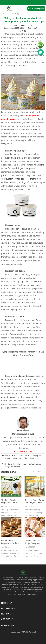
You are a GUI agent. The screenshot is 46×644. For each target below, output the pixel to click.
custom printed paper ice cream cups (23, 179)
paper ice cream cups (30, 282)
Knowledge (15, 14)
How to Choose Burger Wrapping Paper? (33, 542)
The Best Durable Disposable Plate (9, 501)
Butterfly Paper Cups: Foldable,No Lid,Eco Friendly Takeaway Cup (34, 501)
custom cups (7, 232)
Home (5, 14)
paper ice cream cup (11, 397)
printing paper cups (34, 324)
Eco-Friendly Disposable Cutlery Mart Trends (10, 542)
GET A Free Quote (36, 9)
